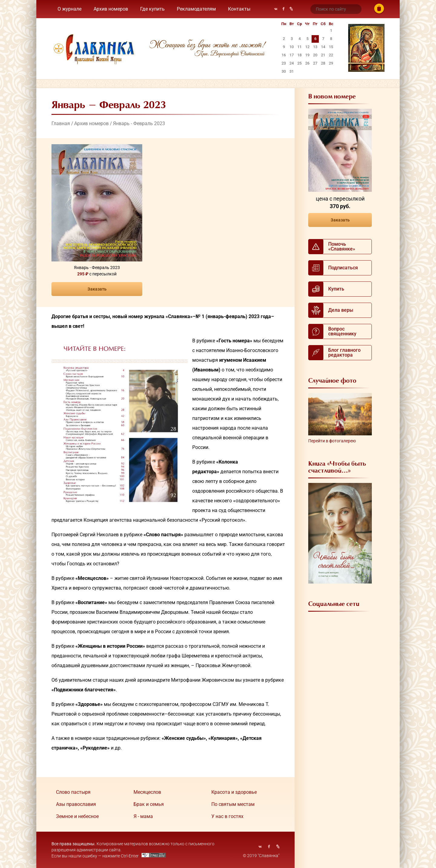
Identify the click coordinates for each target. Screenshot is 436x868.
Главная (61, 123)
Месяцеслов (147, 792)
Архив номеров (111, 9)
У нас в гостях (227, 816)
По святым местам (233, 804)
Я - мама (143, 816)
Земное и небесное (77, 816)
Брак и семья (149, 804)
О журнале (69, 9)
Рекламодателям (196, 9)
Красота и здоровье (234, 792)
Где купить (152, 9)
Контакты (239, 9)
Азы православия (76, 804)
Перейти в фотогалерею (332, 441)
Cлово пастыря (73, 792)
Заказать (97, 289)
